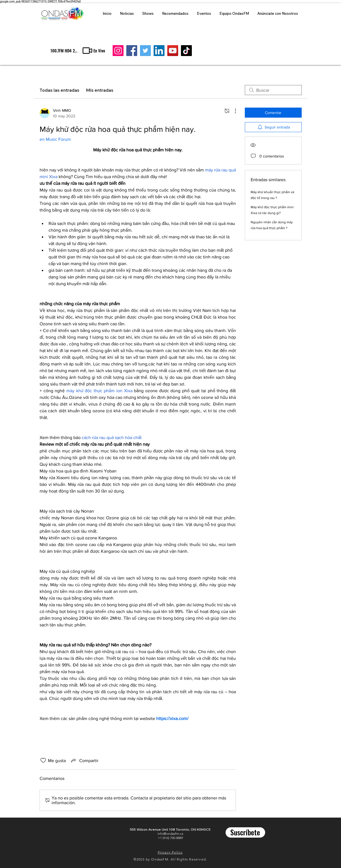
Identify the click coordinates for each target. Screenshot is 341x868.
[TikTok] (186, 51)
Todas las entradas (59, 90)
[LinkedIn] (159, 51)
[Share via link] (84, 760)
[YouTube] (173, 51)
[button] (93, 50)
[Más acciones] (233, 111)
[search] (273, 90)
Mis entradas (100, 90)
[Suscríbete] (245, 832)
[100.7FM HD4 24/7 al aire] (64, 50)
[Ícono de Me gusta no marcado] (43, 760)
